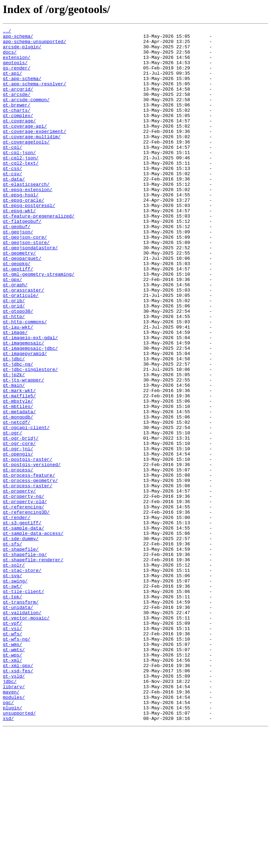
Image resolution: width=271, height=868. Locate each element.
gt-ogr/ (13, 514)
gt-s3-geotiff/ (22, 622)
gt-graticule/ (21, 349)
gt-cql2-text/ (21, 190)
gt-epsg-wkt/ (19, 247)
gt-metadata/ (19, 489)
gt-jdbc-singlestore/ (30, 438)
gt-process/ (18, 558)
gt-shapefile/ (21, 654)
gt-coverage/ (19, 140)
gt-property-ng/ (23, 590)
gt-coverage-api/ (25, 146)
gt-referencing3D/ (26, 609)
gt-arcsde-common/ (26, 114)
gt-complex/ (18, 133)
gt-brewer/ (17, 121)
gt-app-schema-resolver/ (34, 95)
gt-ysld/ (14, 806)
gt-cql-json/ (19, 178)
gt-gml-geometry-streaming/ (39, 324)
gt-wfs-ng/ (17, 762)
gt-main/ (14, 457)
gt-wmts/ (14, 774)
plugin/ (13, 844)
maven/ (11, 825)
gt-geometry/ (19, 298)
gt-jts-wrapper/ (23, 451)
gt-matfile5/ (19, 470)
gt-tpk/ (13, 711)
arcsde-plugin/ (22, 51)
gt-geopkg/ (17, 311)
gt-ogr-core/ (19, 527)
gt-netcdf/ (17, 501)
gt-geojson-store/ (26, 286)
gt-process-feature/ (29, 565)
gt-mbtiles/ (18, 482)
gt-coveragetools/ (26, 165)
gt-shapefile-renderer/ (33, 666)
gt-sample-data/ (23, 628)
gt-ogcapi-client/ (26, 508)
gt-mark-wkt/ (19, 463)
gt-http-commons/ (25, 381)
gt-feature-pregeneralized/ (39, 254)
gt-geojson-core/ (25, 279)
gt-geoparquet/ (22, 305)
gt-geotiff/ (18, 317)
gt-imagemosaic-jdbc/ (30, 412)
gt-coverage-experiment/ (34, 152)
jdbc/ (10, 812)
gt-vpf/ (13, 742)
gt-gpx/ (13, 330)
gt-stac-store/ (22, 679)
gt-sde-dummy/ (21, 641)
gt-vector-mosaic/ (26, 736)
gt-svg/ (13, 685)
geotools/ (15, 70)
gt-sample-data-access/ (33, 635)
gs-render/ (17, 76)
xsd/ (8, 857)
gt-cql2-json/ (21, 184)
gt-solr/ (14, 673)
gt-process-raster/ (28, 577)
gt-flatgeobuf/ (22, 260)
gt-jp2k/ (14, 444)
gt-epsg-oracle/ (23, 235)
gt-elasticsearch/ (26, 216)
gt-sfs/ (13, 647)
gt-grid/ (14, 362)
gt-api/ (13, 82)
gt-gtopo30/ (18, 368)
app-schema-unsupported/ (34, 44)
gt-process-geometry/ (30, 571)
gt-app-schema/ (22, 89)
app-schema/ (18, 38)
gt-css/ (13, 197)
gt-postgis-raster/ (28, 546)
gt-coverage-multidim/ (32, 159)
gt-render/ (17, 616)
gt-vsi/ (13, 749)
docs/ (10, 57)
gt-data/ (14, 209)
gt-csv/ (13, 203)
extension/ (17, 63)
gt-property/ (19, 584)
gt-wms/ (13, 768)
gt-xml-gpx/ (18, 793)
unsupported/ (19, 850)
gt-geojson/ (18, 273)
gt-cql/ (13, 171)
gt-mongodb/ (18, 495)
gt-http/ (14, 374)
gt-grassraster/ (23, 343)
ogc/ (8, 838)
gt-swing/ (15, 692)
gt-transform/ (21, 717)
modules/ (14, 831)
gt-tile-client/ (23, 704)
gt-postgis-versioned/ (32, 552)
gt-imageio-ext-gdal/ (30, 400)
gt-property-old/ (25, 597)
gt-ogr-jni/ (18, 533)
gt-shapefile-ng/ (25, 660)
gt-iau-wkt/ (18, 387)
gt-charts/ (17, 127)
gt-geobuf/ (17, 267)
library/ (14, 819)
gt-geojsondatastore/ (30, 292)
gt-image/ (15, 393)
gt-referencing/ (23, 603)
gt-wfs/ (13, 755)
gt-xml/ (13, 787)
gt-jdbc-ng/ (18, 432)
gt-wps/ (13, 781)
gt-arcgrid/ (18, 102)
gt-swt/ (13, 698)
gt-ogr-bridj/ (21, 520)
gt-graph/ (15, 336)
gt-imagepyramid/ (25, 419)
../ (7, 32)
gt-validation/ (22, 730)
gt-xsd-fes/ (18, 800)
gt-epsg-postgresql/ (29, 241)
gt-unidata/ (18, 723)
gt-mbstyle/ (18, 476)
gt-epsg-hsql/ (21, 228)
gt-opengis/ (18, 539)
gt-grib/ (14, 355)
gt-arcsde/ (17, 108)
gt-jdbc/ (14, 425)
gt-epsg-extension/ (28, 222)
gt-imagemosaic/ (23, 406)
